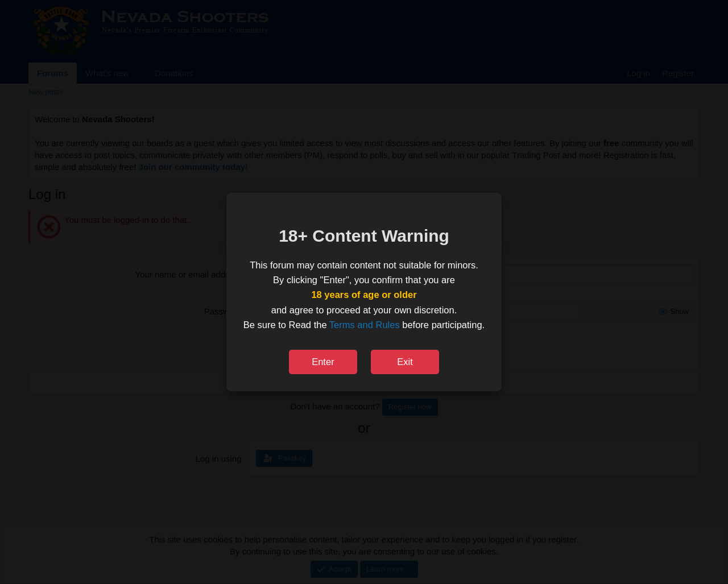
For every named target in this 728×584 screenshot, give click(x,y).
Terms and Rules (365, 325)
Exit (405, 362)
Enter (323, 362)
